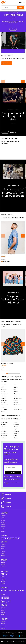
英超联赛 (3, 622)
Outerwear (5, 405)
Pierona (4, 425)
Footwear (5, 394)
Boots (4, 403)
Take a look (13, 307)
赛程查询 (3, 565)
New (4, 392)
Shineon (16, 427)
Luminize (5, 436)
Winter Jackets (18, 409)
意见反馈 (3, 584)
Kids (4, 387)
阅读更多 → (5, 77)
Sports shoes (17, 405)
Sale (15, 389)
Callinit (16, 423)
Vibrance (16, 434)
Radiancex (17, 431)
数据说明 (3, 608)
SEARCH (20, 7)
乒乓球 (3, 529)
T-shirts (16, 403)
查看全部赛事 (7, 63)
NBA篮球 (3, 626)
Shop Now (13, 200)
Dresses (16, 400)
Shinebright (17, 425)
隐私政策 (3, 612)
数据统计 (3, 567)
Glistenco (5, 431)
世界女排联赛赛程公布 (8, 150)
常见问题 (3, 579)
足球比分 (13, 29)
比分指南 (3, 531)
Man (15, 385)
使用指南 (3, 577)
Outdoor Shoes (18, 398)
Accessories (17, 394)
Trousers (5, 409)
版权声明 (3, 615)
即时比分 (3, 563)
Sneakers (5, 400)
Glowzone (5, 434)
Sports (16, 392)
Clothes (16, 387)
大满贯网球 (4, 628)
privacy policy (16, 480)
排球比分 (3, 525)
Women (4, 385)
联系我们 (3, 581)
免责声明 (3, 610)
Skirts (4, 411)
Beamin (4, 429)
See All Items (13, 124)
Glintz (16, 436)
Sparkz (4, 427)
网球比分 (3, 520)
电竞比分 (3, 522)
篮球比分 (3, 518)
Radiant (16, 438)
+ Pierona (5, 316)
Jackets (4, 398)
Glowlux (4, 438)
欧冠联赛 (3, 624)
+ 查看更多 (5, 132)
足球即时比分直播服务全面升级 (10, 70)
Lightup (16, 429)
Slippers (4, 407)
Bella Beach (5, 423)
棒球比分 (3, 527)
